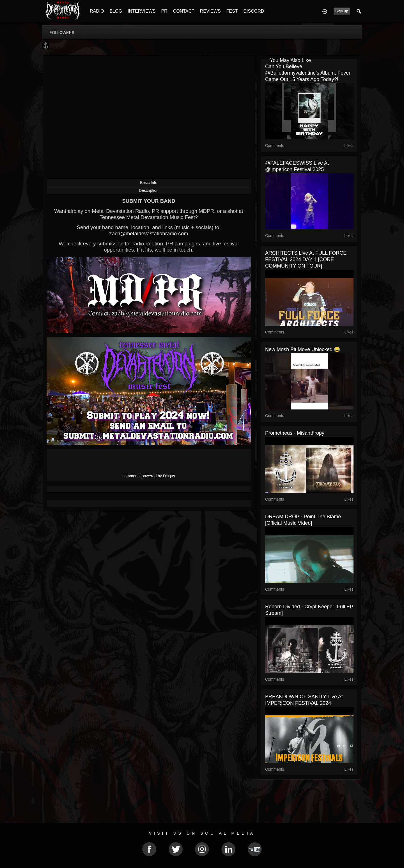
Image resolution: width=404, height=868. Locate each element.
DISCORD (254, 11)
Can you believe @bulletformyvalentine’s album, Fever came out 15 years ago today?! (308, 73)
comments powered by (149, 476)
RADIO (97, 11)
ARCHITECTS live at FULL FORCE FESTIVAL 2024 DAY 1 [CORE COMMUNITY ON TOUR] (306, 259)
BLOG (116, 11)
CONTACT (184, 11)
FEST (232, 11)
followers (62, 33)
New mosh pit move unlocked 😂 (303, 349)
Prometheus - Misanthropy (295, 433)
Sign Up (342, 11)
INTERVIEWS (142, 11)
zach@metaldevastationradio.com (149, 233)
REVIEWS (210, 11)
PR (164, 11)
